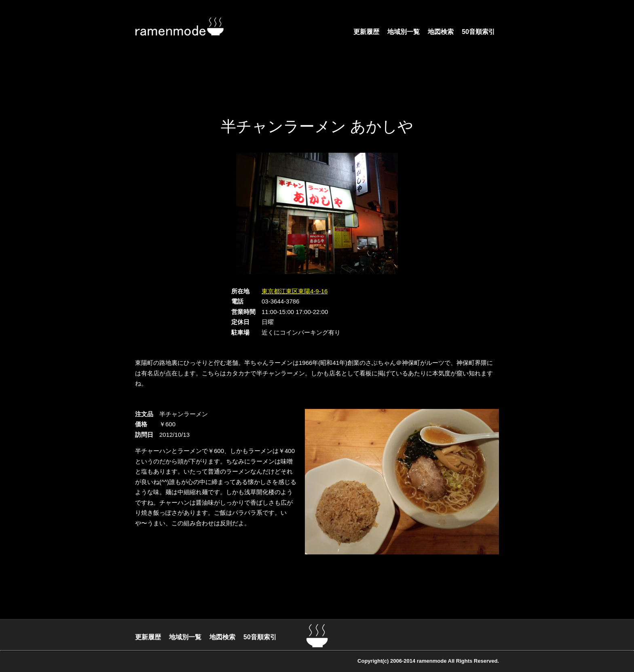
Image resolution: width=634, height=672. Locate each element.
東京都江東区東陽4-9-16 (295, 291)
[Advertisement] (317, 87)
